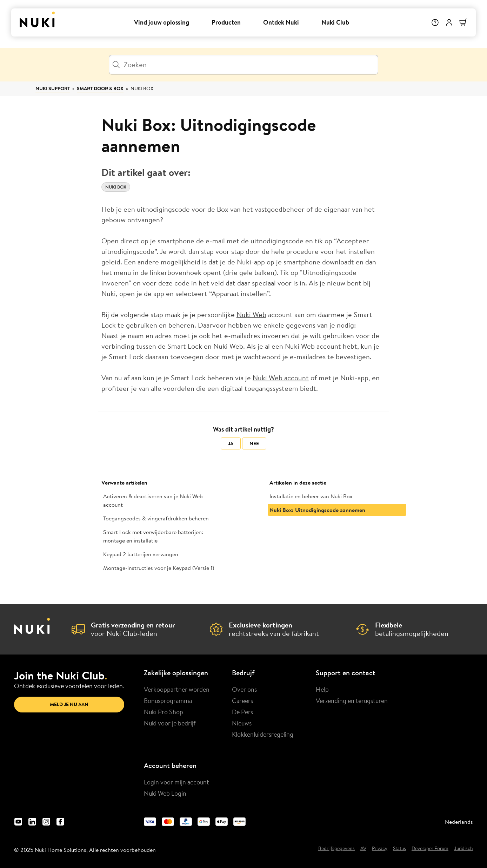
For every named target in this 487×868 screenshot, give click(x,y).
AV (363, 849)
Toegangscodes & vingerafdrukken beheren (156, 518)
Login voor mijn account (176, 782)
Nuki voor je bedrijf (170, 723)
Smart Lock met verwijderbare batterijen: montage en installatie (153, 536)
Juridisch (463, 849)
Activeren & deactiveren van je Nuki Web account (153, 500)
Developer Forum (430, 849)
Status (399, 849)
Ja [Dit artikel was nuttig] (231, 443)
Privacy (380, 849)
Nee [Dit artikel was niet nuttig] (254, 443)
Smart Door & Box (100, 88)
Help (322, 689)
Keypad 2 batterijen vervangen (141, 554)
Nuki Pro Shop (164, 712)
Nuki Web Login (165, 793)
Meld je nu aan (69, 704)
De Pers (242, 712)
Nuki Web (251, 314)
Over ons (244, 689)
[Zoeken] (243, 65)
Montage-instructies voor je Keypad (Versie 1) (159, 568)
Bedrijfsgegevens (336, 849)
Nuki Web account (281, 378)
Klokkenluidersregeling (263, 734)
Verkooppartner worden (177, 689)
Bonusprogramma (168, 701)
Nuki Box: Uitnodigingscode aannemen (317, 510)
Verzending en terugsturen (352, 701)
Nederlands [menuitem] (459, 822)
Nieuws (242, 723)
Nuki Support (53, 88)
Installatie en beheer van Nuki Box (311, 496)
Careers (242, 701)
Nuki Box (142, 88)
